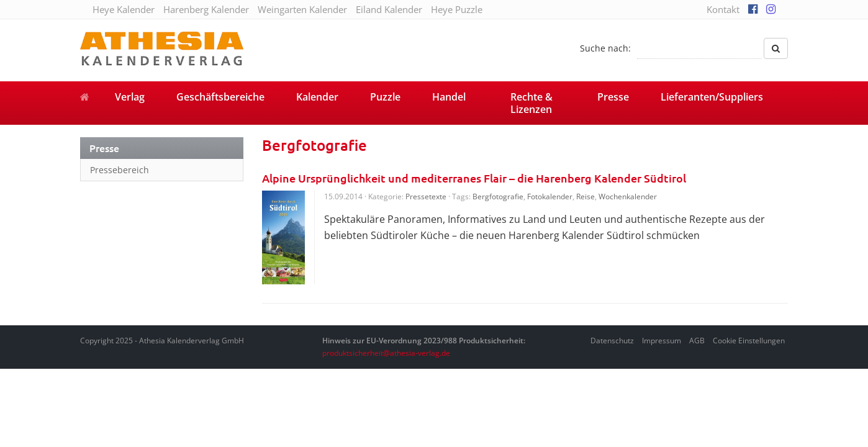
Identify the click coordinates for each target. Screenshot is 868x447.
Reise (585, 196)
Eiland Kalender (389, 9)
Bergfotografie (498, 196)
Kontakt (723, 9)
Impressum (662, 341)
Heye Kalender (124, 9)
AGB (697, 341)
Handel (449, 97)
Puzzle (385, 97)
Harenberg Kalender (206, 9)
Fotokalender (550, 196)
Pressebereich (120, 170)
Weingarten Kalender (302, 9)
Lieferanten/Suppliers (712, 97)
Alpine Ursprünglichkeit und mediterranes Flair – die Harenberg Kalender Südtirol (474, 178)
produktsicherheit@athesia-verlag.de (386, 353)
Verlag (130, 97)
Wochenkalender (628, 196)
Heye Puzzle (457, 9)
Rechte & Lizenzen (531, 103)
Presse (613, 97)
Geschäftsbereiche (220, 97)
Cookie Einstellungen (749, 341)
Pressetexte (426, 196)
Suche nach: (605, 48)
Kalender (317, 97)
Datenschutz (612, 341)
